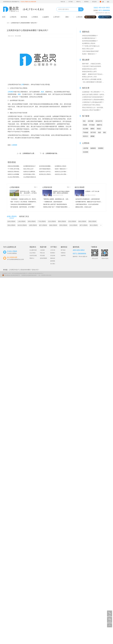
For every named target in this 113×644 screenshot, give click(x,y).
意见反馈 (94, 2)
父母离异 (11, 92)
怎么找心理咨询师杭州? (14, 177)
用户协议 (63, 250)
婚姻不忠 (99, 125)
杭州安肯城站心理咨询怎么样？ (31, 174)
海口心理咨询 (94, 225)
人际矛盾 (86, 148)
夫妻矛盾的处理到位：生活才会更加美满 (87, 204)
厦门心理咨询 (43, 225)
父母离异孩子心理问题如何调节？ (33, 153)
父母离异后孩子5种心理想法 (91, 105)
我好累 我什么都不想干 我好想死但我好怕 (55, 204)
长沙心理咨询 (73, 225)
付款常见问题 (33, 256)
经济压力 (86, 136)
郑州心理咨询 (63, 225)
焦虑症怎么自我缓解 (13, 174)
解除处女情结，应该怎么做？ (83, 207)
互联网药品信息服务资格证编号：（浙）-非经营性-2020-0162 (36, 275)
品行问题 (91, 121)
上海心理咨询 (22, 221)
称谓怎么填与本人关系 (89, 77)
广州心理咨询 (42, 221)
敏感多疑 (93, 148)
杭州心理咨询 (11, 221)
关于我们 (71, 2)
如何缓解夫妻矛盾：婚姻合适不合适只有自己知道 (89, 202)
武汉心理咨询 (72, 221)
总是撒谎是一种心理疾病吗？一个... (94, 92)
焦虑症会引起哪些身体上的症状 (31, 172)
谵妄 (105, 132)
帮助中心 (79, 2)
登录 (108, 2)
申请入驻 (42, 253)
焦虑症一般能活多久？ (61, 169)
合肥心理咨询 (33, 225)
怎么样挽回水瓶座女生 (30, 177)
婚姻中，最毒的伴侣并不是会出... (93, 74)
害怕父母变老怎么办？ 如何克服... (93, 107)
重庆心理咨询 (62, 221)
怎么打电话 (32, 253)
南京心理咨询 (82, 221)
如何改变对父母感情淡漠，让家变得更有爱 (87, 199)
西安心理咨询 (92, 221)
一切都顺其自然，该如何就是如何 (52, 202)
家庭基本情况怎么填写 (89, 69)
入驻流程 (42, 250)
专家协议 (63, 253)
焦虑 (42, 92)
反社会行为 (99, 121)
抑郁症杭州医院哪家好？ (15, 166)
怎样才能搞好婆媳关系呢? (46, 169)
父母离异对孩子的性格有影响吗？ (56, 153)
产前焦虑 (86, 132)
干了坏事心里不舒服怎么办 (15, 169)
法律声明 (63, 256)
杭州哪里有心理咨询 (60, 166)
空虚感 (85, 125)
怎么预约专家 (33, 250)
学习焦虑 (92, 125)
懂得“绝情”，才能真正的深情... (92, 64)
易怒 (19, 94)
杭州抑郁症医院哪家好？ (46, 166)
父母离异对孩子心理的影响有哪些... (94, 100)
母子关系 (93, 132)
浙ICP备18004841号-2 (38, 273)
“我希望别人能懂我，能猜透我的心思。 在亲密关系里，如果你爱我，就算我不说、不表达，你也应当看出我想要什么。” (56, 199)
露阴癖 (92, 136)
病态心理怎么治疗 (28, 169)
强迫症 (99, 129)
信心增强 (86, 129)
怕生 (84, 121)
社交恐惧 (86, 152)
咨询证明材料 (43, 258)
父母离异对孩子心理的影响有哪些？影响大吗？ (24, 270)
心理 (22, 85)
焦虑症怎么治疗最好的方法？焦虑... (63, 172)
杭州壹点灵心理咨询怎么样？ (47, 174)
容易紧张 (101, 148)
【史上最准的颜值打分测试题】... (93, 82)
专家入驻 (63, 2)
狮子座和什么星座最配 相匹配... (92, 79)
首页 (8, 23)
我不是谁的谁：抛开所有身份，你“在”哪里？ (22, 207)
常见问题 (42, 256)
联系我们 (86, 2)
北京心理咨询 (52, 221)
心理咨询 (30, 273)
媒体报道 (53, 261)
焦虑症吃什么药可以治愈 (46, 172)
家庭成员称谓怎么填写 (89, 72)
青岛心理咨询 (11, 225)
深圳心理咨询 (32, 221)
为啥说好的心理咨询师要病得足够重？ (21, 204)
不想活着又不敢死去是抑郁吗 (92, 66)
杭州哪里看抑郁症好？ (30, 166)
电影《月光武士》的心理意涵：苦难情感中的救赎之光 (24, 202)
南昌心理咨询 (53, 225)
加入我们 (53, 264)
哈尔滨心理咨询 (22, 225)
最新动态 (53, 258)
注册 (103, 2)
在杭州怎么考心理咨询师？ (62, 174)
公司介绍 (53, 250)
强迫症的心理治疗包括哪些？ (92, 110)
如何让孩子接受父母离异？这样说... (94, 94)
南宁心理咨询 (84, 225)
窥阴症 (92, 129)
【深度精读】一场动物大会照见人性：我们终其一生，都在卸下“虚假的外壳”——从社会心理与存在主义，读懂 (24, 199)
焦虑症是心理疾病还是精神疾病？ (16, 172)
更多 (36, 187)
